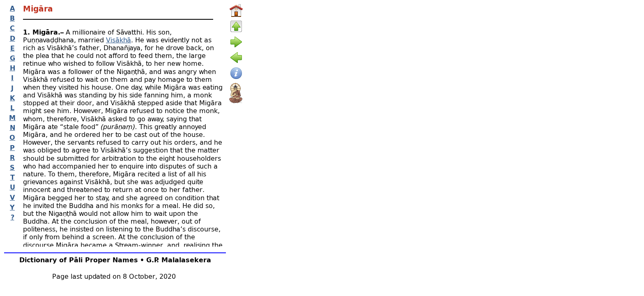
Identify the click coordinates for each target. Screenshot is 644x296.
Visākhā (118, 40)
